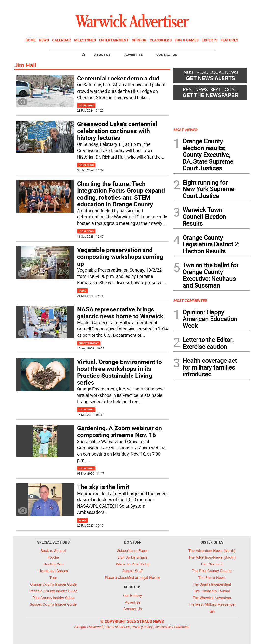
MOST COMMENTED (190, 300)
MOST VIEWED (185, 130)
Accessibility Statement (172, 627)
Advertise (133, 55)
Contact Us (167, 55)
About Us (102, 55)
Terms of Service (117, 627)
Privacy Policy (142, 627)
